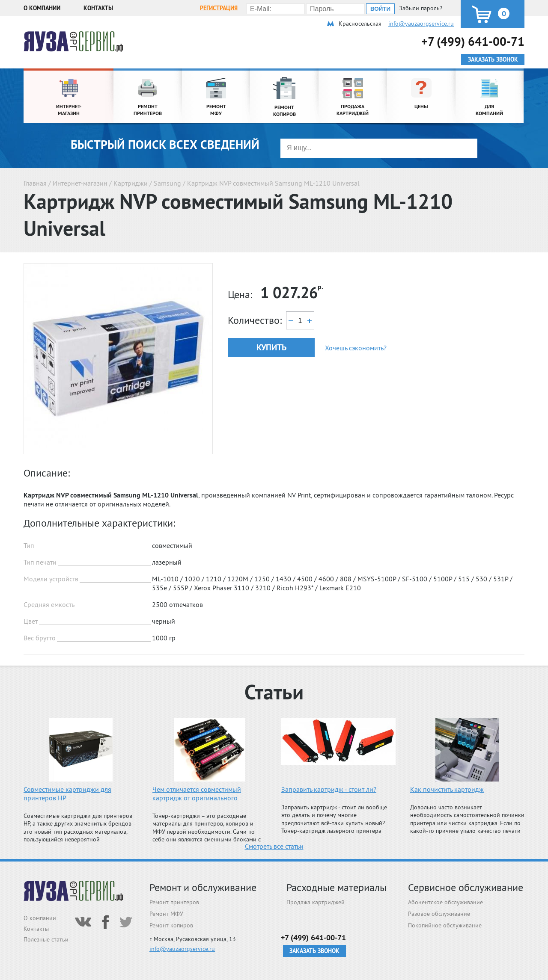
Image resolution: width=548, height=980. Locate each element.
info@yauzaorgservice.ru (421, 24)
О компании (42, 8)
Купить (271, 347)
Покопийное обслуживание (445, 925)
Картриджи (131, 183)
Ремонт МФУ (166, 914)
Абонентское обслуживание (445, 902)
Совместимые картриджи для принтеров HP (67, 793)
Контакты (98, 8)
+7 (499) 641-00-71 (473, 41)
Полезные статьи (46, 939)
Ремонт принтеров (174, 902)
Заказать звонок (314, 951)
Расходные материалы (337, 887)
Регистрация (219, 8)
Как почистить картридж (447, 789)
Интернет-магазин (80, 183)
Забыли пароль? (421, 8)
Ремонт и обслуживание (203, 887)
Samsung (167, 183)
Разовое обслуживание (439, 914)
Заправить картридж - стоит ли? (329, 789)
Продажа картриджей (316, 902)
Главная (35, 183)
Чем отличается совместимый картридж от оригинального (197, 793)
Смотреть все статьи (274, 846)
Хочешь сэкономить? (356, 348)
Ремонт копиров (171, 925)
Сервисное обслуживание (466, 887)
